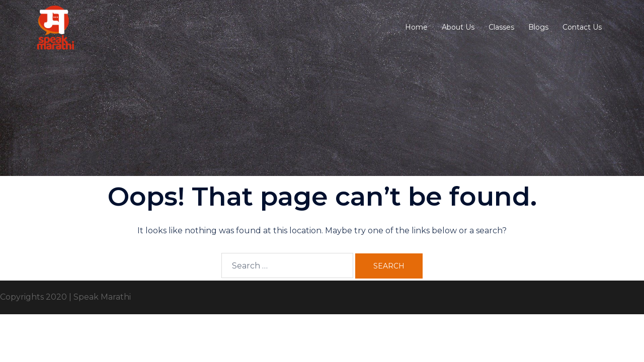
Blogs (538, 27)
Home (416, 27)
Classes (501, 27)
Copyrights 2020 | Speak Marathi (65, 297)
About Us (458, 27)
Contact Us (582, 27)
